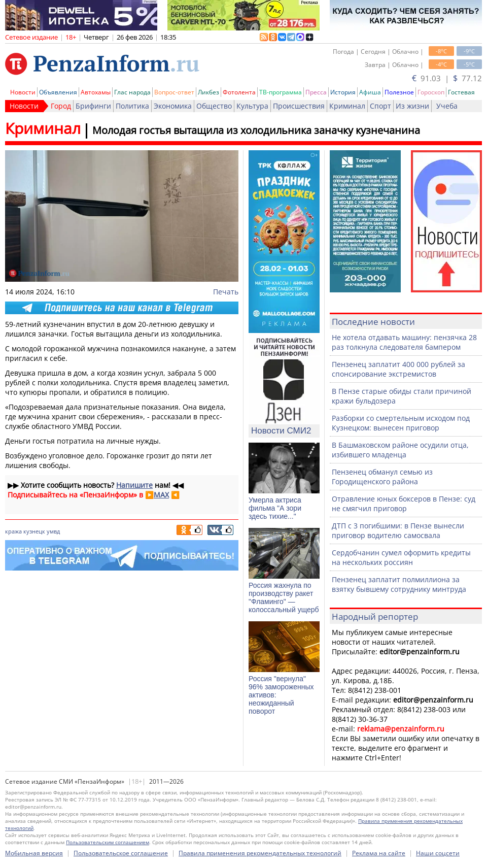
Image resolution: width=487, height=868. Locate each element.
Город (61, 106)
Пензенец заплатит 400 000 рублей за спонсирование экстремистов (398, 369)
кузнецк (34, 531)
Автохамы (96, 92)
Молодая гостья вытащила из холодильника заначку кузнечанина (256, 130)
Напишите (134, 485)
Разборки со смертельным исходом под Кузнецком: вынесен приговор (401, 423)
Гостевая (461, 92)
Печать (226, 292)
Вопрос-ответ (174, 92)
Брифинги (93, 106)
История (343, 92)
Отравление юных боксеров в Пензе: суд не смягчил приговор (404, 504)
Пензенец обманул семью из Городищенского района (382, 477)
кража (13, 531)
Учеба (447, 106)
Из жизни (412, 106)
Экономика (173, 106)
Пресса (316, 92)
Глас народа (132, 92)
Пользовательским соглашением (108, 842)
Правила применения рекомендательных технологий (260, 853)
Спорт (380, 106)
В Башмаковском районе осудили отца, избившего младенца (400, 450)
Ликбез (208, 92)
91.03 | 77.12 (447, 78)
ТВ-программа (281, 92)
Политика (132, 106)
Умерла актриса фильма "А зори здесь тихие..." (275, 508)
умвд (53, 531)
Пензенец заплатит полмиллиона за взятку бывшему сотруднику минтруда (399, 584)
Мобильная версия (34, 853)
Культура (252, 106)
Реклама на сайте (379, 853)
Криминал (347, 106)
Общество (214, 106)
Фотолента (239, 92)
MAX (161, 495)
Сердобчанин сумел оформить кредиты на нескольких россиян (401, 557)
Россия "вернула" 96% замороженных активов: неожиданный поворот (281, 695)
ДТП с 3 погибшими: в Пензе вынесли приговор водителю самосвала (398, 530)
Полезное (399, 92)
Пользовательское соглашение (121, 853)
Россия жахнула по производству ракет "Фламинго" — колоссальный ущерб (284, 597)
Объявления (58, 92)
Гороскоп (431, 92)
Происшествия (299, 106)
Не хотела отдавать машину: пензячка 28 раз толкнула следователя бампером (404, 342)
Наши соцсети (438, 853)
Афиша (370, 92)
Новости (23, 92)
